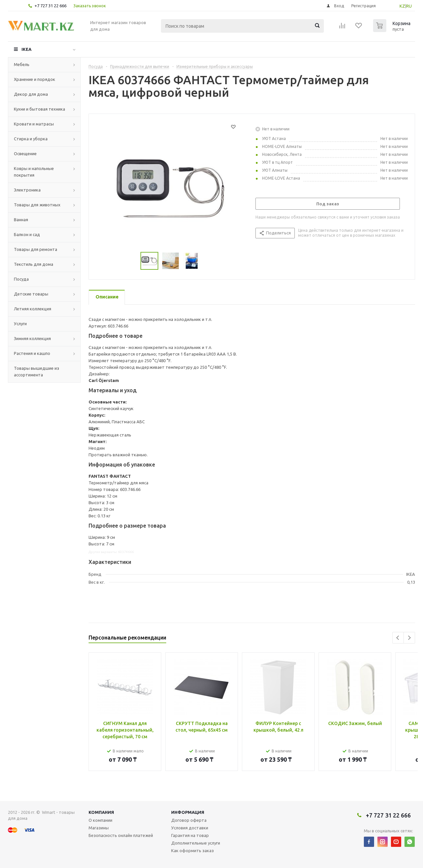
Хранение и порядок (35, 79)
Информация (188, 812)
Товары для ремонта (36, 249)
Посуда (21, 279)
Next (409, 638)
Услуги (20, 324)
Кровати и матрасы (34, 124)
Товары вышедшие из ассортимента (37, 371)
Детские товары (31, 294)
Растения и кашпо (32, 353)
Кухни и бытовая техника (39, 109)
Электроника (27, 190)
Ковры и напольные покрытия (34, 172)
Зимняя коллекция (32, 338)
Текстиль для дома (34, 264)
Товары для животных (37, 205)
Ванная (21, 220)
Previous (398, 638)
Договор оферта (189, 820)
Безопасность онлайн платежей (121, 835)
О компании (100, 820)
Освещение (25, 154)
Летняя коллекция (33, 309)
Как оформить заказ (192, 851)
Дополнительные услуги (196, 843)
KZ (402, 6)
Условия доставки (190, 828)
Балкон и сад (27, 234)
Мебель (22, 64)
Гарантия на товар (190, 835)
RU (409, 6)
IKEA (26, 49)
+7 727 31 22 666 (50, 6)
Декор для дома (31, 94)
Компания (101, 812)
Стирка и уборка (31, 139)
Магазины (99, 828)
